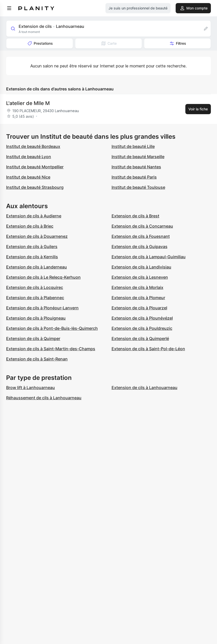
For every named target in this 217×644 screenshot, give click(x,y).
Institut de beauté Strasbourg (35, 187)
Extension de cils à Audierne (34, 216)
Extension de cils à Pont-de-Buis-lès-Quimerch (52, 328)
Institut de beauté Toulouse (138, 187)
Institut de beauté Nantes (136, 167)
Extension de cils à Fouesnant (141, 236)
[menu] (9, 8)
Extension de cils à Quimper (33, 338)
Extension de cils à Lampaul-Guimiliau (149, 257)
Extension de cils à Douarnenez (37, 236)
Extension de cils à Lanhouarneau (144, 388)
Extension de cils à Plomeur (138, 298)
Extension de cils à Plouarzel (139, 308)
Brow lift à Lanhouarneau (31, 388)
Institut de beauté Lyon (29, 157)
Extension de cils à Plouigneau (36, 318)
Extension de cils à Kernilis (32, 257)
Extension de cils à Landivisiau (141, 267)
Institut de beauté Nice (28, 177)
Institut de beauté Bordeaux (33, 146)
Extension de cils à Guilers (32, 247)
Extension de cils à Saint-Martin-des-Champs (51, 349)
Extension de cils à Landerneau (37, 267)
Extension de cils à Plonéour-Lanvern (42, 308)
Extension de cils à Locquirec (35, 287)
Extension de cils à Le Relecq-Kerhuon (43, 277)
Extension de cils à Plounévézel (142, 318)
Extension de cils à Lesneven (140, 277)
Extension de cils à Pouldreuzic (142, 328)
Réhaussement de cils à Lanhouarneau (44, 398)
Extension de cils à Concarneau (142, 226)
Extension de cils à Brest (135, 216)
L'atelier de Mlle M (28, 103)
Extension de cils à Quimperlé (140, 338)
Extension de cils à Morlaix (137, 287)
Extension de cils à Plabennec (35, 298)
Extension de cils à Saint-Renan (37, 359)
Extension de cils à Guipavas (140, 247)
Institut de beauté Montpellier (35, 167)
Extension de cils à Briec (30, 226)
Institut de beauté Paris (134, 177)
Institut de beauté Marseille (138, 157)
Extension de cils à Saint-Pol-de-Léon (148, 349)
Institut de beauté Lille (133, 146)
